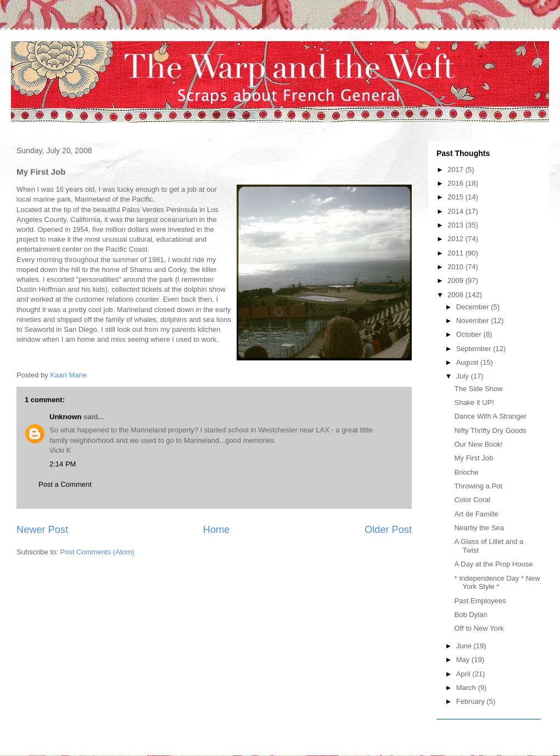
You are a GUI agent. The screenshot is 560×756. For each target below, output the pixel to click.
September (475, 349)
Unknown (66, 417)
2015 (457, 197)
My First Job (474, 458)
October (470, 334)
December (474, 307)
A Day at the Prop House (493, 564)
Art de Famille (476, 514)
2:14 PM (63, 464)
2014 (457, 211)
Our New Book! (478, 444)
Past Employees (480, 601)
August (468, 362)
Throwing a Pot (478, 486)
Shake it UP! (474, 402)
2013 (457, 225)
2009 (457, 280)
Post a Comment (65, 484)
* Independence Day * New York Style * (497, 583)
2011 (457, 253)
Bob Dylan (471, 615)
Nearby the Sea (479, 528)
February (472, 701)
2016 (457, 183)
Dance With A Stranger (490, 416)
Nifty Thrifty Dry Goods (490, 430)
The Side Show (478, 389)
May (464, 660)
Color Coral (472, 500)
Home (217, 530)
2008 (457, 295)
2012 (457, 239)
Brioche (466, 472)
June (465, 646)
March (467, 688)
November (474, 321)
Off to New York (479, 628)
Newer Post (42, 530)
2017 (457, 169)
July (464, 376)
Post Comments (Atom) (97, 552)
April (464, 674)
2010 (457, 267)
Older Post (388, 530)
